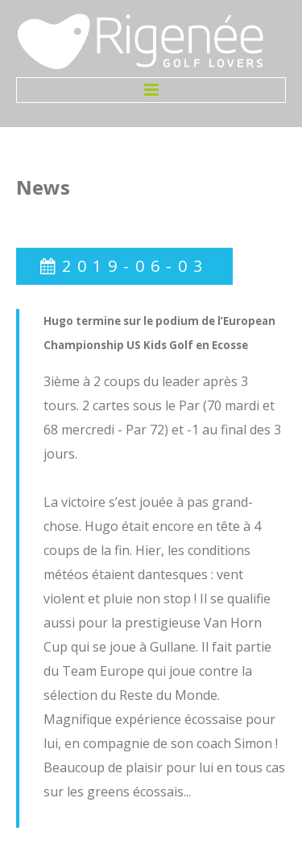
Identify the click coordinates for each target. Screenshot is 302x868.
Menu (151, 90)
